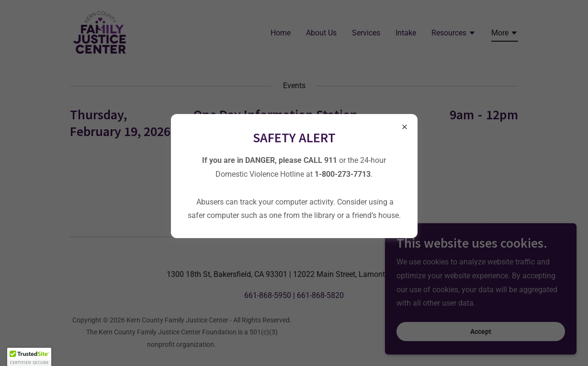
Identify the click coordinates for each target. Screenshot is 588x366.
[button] (29, 357)
